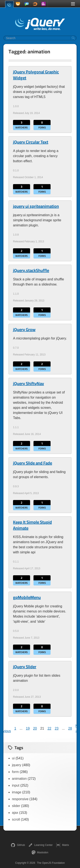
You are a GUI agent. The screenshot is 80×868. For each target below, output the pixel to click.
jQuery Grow (24, 330)
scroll (16, 819)
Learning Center (41, 845)
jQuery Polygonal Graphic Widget (36, 75)
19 (28, 728)
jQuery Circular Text (31, 142)
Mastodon (40, 852)
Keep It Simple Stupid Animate (32, 525)
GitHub (18, 845)
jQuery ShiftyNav (28, 384)
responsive (20, 799)
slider (16, 806)
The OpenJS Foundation (51, 863)
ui (13, 758)
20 (35, 728)
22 (49, 728)
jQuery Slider (25, 667)
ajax (15, 813)
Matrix (63, 845)
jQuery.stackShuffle (31, 270)
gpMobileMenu (27, 597)
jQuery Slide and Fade (33, 463)
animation (19, 779)
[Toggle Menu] (73, 4)
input (16, 785)
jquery (17, 765)
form (15, 772)
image (17, 792)
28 (70, 728)
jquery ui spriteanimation (36, 206)
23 (57, 728)
